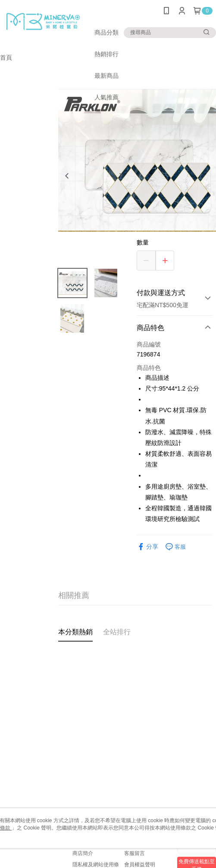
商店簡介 (83, 853)
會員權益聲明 (140, 865)
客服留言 (135, 853)
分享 (147, 547)
